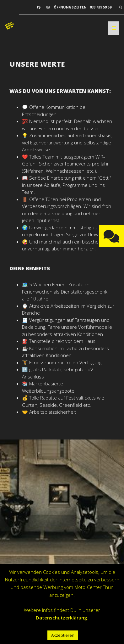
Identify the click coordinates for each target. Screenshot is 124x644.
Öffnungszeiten (70, 7)
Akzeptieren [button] (63, 635)
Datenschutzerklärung (62, 618)
